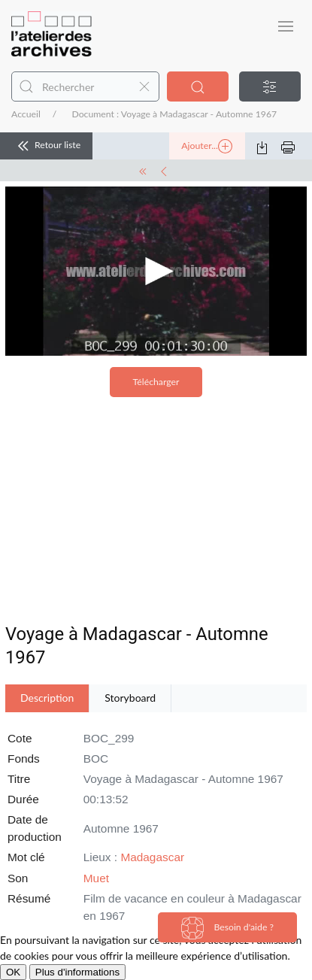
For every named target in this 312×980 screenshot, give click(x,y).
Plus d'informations (77, 972)
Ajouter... (207, 147)
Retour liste (46, 146)
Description (47, 698)
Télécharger (156, 382)
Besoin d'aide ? (227, 928)
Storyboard (130, 698)
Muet (96, 878)
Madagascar (152, 857)
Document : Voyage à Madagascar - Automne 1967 (174, 114)
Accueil (26, 114)
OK (13, 972)
